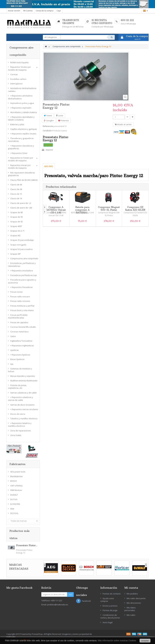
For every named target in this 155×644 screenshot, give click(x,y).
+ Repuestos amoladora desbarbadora (20, 97)
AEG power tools (18, 472)
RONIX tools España (19, 62)
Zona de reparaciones (21, 431)
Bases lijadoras (17, 359)
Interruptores (16, 84)
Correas (14, 74)
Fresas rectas (16, 292)
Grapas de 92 (16, 222)
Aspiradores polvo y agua (22, 103)
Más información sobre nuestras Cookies (117, 641)
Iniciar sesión (14, 11)
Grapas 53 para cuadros (21, 249)
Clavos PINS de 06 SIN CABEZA (24, 180)
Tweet (48, 115)
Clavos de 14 (16, 198)
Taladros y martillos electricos (24, 419)
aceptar (145, 641)
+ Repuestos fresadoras (21, 287)
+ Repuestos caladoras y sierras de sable (21, 399)
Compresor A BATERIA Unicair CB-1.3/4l (56, 210)
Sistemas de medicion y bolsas (20, 370)
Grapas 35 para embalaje (22, 240)
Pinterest (63, 120)
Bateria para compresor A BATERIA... (82, 210)
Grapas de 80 (16, 212)
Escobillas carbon (18, 79)
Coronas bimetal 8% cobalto (23, 327)
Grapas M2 (15, 235)
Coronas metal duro (19, 332)
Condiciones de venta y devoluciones (110, 616)
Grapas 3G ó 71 (17, 231)
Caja (59, 11)
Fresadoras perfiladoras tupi (24, 275)
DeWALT (14, 495)
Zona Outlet (16, 435)
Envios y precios (110, 606)
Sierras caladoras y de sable (23, 393)
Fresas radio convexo (20, 301)
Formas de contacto (112, 594)
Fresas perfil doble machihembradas (18, 316)
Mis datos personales (130, 609)
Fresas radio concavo (20, 297)
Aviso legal (108, 622)
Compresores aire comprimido (24, 258)
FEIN (12, 509)
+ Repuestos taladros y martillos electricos (20, 425)
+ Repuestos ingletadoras (22, 346)
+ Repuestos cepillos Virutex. (23, 134)
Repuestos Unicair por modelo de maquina (19, 167)
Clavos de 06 (16, 185)
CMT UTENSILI (16, 486)
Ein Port (14, 499)
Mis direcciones (134, 603)
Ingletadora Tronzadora (21, 341)
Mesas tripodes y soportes (23, 376)
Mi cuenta (131, 588)
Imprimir (49, 150)
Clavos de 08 (16, 189)
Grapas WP (16, 254)
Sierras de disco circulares (22, 405)
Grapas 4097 (16, 226)
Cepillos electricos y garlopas (24, 129)
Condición (47, 131)
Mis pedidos (132, 594)
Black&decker (17, 476)
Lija (12, 364)
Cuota (60, 115)
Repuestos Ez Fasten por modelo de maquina (21, 159)
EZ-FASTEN (15, 504)
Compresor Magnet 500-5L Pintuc (109, 208)
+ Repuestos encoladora (22, 271)
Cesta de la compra (45, 11)
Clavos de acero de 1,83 (21, 208)
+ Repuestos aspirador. (21, 108)
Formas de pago (110, 610)
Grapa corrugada (18, 245)
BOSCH (14, 481)
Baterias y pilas (17, 124)
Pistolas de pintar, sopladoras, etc (17, 387)
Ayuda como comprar (107, 600)
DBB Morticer (16, 490)
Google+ (49, 120)
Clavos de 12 (16, 194)
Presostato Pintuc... (27, 545)
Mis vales (131, 615)
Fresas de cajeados (19, 322)
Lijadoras (15, 350)
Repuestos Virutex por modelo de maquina (19, 68)
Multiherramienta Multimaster (24, 381)
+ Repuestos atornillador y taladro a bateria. (21, 118)
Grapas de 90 (16, 217)
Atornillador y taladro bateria (24, 112)
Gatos (13, 336)
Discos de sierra (18, 414)
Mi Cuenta (28, 11)
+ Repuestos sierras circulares (24, 409)
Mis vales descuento (136, 598)
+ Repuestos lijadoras (20, 355)
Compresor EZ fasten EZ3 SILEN (135, 208)
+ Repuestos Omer (19, 153)
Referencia (48, 126)
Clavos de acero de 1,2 (21, 203)
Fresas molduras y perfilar (22, 306)
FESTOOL (14, 513)
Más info (49, 166)
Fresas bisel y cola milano (22, 310)
